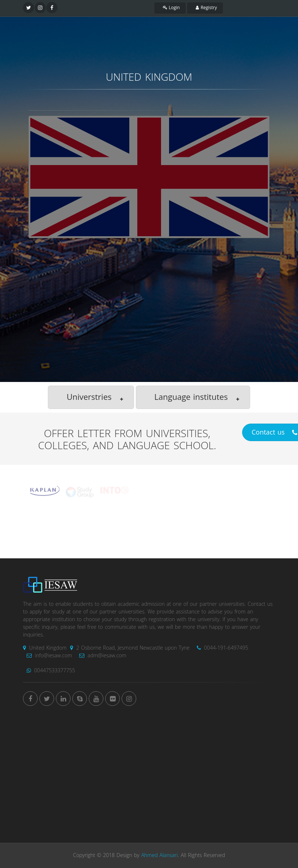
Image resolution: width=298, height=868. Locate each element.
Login (170, 8)
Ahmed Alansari (160, 855)
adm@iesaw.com (101, 656)
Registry (205, 8)
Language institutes (198, 397)
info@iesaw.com (47, 656)
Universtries (95, 397)
